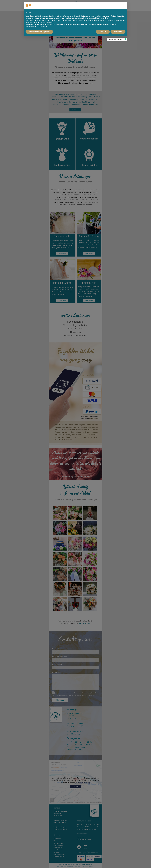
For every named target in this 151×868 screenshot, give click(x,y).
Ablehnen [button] (103, 32)
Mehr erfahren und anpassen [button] (39, 32)
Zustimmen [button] (118, 32)
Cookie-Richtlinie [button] (95, 18)
